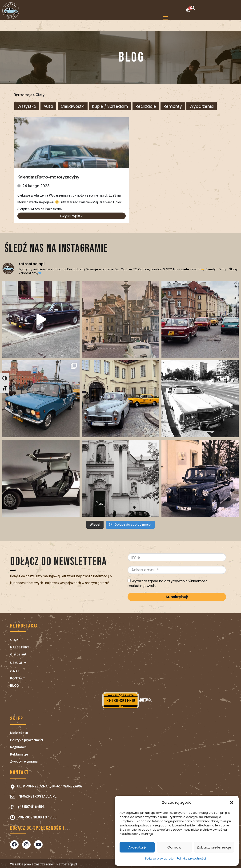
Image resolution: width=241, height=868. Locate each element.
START (15, 640)
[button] (232, 803)
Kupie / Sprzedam (110, 106)
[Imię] (177, 557)
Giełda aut (18, 654)
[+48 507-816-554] (13, 807)
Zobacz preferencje (214, 847)
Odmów (174, 847)
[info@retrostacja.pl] (13, 797)
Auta (48, 106)
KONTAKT (18, 678)
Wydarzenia (202, 106)
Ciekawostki (73, 106)
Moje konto (19, 733)
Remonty (173, 106)
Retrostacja (23, 95)
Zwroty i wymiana (24, 761)
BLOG (14, 685)
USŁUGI (18, 663)
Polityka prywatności (160, 858)
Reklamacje (19, 754)
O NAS (15, 671)
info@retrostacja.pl (37, 796)
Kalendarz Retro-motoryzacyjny (48, 177)
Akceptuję (137, 847)
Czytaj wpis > (71, 216)
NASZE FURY (20, 647)
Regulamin (18, 747)
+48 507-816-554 (31, 807)
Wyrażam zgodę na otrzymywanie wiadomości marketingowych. (168, 583)
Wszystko (27, 106)
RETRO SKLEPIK (121, 700)
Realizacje (146, 106)
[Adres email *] (177, 570)
